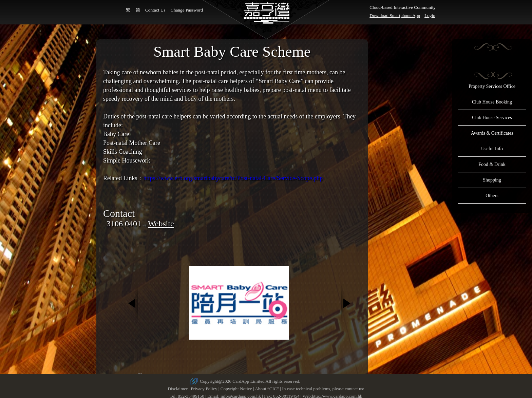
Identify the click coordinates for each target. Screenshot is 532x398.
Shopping (492, 180)
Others (492, 196)
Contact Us (155, 10)
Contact (119, 213)
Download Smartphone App (395, 15)
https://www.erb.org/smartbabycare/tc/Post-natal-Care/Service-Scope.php (233, 178)
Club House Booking (492, 102)
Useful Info (492, 149)
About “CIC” (267, 389)
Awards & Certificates (492, 133)
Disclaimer (177, 389)
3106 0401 (124, 224)
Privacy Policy (204, 389)
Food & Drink (492, 164)
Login (430, 15)
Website (161, 224)
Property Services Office (492, 86)
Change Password (187, 10)
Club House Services (492, 118)
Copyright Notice (236, 389)
